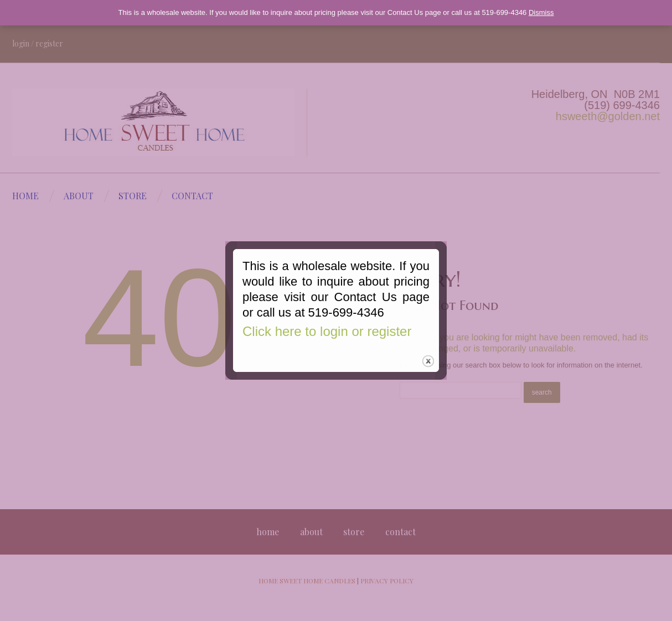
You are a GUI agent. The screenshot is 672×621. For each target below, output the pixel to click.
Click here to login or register (325, 338)
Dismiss (541, 12)
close (429, 371)
